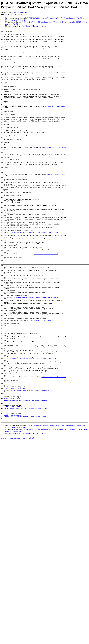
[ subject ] (37, 26)
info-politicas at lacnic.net (46, 299)
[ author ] (44, 26)
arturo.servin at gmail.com (54, 171)
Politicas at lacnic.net (16, 460)
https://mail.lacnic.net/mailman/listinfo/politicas (28, 462)
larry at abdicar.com (56, 203)
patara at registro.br (20, 12)
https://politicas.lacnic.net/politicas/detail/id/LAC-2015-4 (32, 273)
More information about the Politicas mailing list (18, 516)
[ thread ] (30, 26)
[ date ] (23, 26)
